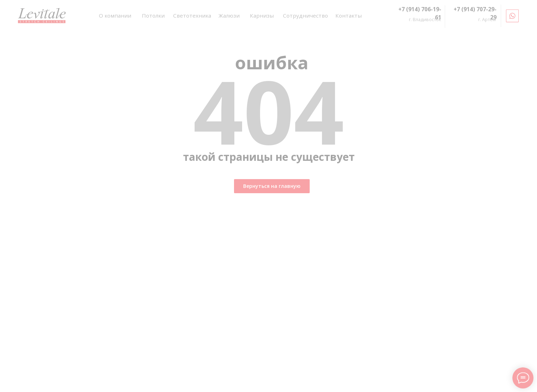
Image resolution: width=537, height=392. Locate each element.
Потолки (153, 15)
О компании (115, 15)
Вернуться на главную (272, 186)
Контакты (349, 15)
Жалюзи (229, 15)
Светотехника (192, 15)
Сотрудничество (305, 15)
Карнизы (262, 15)
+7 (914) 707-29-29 (475, 13)
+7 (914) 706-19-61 (420, 13)
